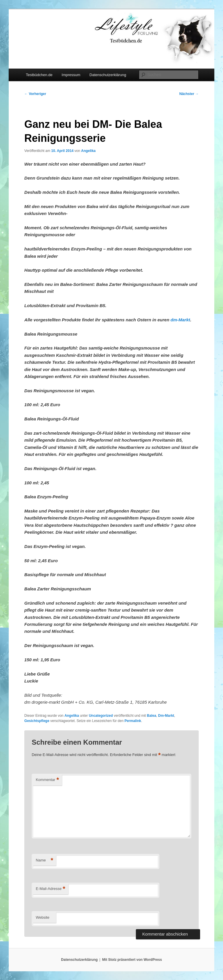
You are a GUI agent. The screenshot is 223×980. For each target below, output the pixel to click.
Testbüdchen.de (39, 75)
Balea (152, 716)
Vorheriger (35, 94)
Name (44, 860)
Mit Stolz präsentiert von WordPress (132, 960)
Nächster (189, 94)
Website (43, 917)
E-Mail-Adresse (50, 889)
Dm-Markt (166, 716)
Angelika (88, 151)
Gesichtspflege (37, 721)
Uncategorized (101, 716)
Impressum (71, 75)
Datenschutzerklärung (108, 75)
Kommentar (47, 780)
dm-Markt (180, 320)
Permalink (133, 721)
